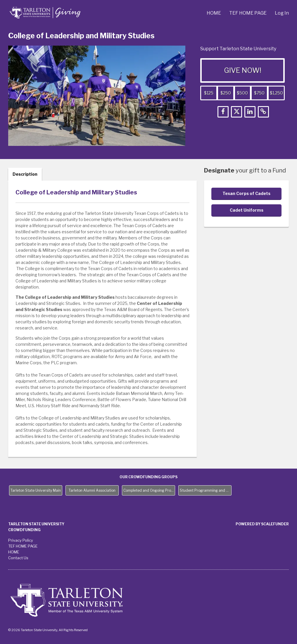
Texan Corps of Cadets (246, 193)
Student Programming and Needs (206, 490)
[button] (223, 112)
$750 (259, 93)
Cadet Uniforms (247, 210)
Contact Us (18, 558)
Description (25, 174)
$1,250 (276, 93)
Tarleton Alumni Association (92, 490)
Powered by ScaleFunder (262, 524)
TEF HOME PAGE (248, 13)
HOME (214, 13)
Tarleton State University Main (36, 490)
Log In (282, 13)
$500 (242, 93)
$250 (226, 93)
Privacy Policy (21, 540)
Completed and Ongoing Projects (149, 490)
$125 (209, 93)
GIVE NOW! (243, 70)
